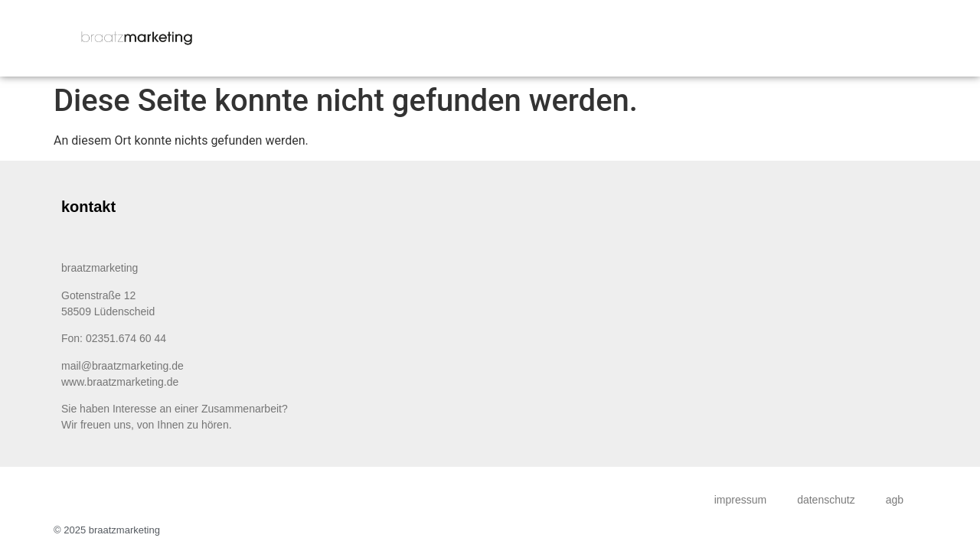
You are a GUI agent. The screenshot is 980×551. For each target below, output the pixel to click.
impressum (740, 500)
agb (895, 500)
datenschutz (826, 500)
